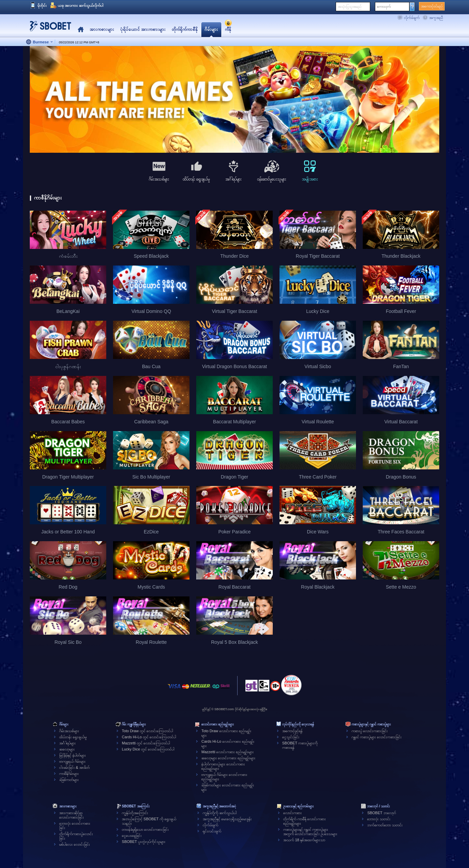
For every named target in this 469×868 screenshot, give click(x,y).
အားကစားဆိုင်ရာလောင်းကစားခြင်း (72, 815)
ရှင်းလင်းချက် (212, 831)
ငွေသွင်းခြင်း (291, 737)
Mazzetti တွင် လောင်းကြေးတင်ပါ (146, 743)
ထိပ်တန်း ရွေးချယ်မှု (73, 737)
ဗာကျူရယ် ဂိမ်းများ (72, 761)
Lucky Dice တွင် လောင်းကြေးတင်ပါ (148, 749)
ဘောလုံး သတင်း (379, 819)
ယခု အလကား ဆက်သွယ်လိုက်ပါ (81, 5)
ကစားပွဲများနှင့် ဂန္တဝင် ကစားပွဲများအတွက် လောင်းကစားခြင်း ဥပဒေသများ (310, 832)
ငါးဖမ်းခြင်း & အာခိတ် (74, 767)
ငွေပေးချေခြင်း (132, 835)
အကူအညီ (436, 18)
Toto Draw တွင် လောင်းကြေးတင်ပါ (147, 731)
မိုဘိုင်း (42, 5)
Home (81, 30)
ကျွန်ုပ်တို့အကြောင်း (135, 813)
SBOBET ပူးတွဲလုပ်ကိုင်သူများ (143, 842)
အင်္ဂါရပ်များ (68, 743)
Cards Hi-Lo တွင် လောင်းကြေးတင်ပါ (149, 737)
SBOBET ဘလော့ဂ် (381, 813)
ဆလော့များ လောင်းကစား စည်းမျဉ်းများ (228, 758)
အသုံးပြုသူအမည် (350, 6)
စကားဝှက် (384, 6)
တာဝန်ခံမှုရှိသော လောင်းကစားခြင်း (145, 829)
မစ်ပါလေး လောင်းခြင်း (75, 844)
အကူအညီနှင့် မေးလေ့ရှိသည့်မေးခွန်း (227, 819)
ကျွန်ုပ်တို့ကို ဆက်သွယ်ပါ (220, 813)
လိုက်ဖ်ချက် (412, 18)
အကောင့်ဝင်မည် (432, 6)
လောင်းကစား (293, 813)
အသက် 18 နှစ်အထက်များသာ (304, 840)
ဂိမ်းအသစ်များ (69, 731)
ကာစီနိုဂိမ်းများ (69, 774)
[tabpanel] (234, 100)
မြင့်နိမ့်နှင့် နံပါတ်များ (73, 755)
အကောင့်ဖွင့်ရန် (292, 731)
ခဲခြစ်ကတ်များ (69, 780)
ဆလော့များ (67, 749)
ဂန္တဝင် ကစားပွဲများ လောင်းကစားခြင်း (377, 737)
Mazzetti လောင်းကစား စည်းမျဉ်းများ (228, 752)
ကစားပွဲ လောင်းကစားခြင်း (370, 731)
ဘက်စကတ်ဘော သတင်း (385, 825)
